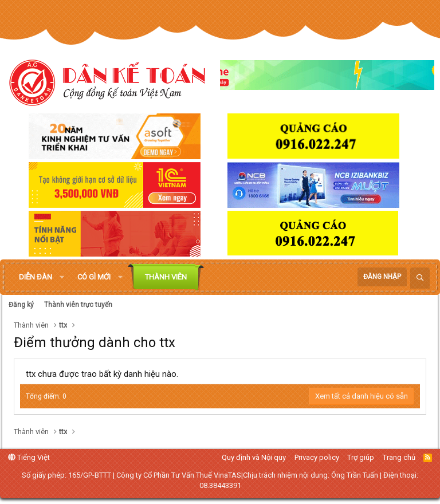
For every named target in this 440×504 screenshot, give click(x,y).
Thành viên (166, 277)
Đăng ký (21, 305)
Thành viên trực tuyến (78, 305)
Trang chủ (399, 457)
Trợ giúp (361, 457)
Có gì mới (94, 277)
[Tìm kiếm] (420, 278)
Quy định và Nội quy (254, 457)
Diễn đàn (36, 277)
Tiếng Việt (29, 457)
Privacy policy (317, 457)
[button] (62, 277)
